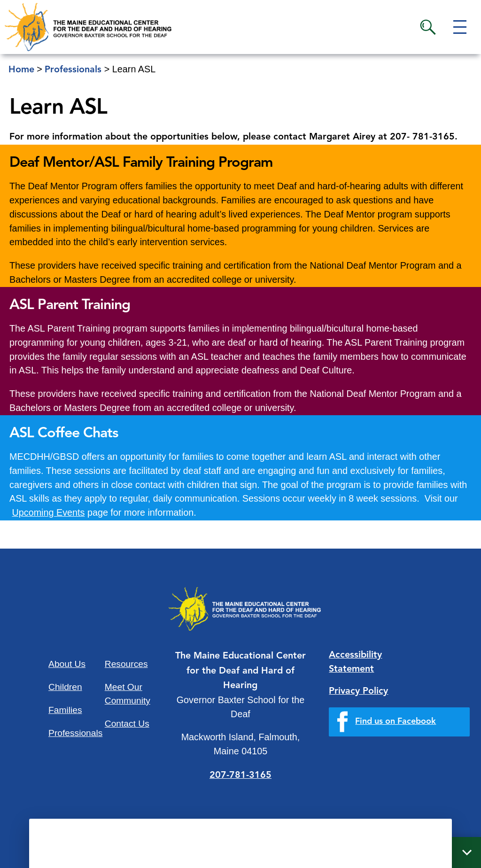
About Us (67, 664)
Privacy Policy (358, 691)
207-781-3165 (240, 775)
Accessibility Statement (355, 662)
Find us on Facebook (396, 721)
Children (65, 687)
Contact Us (127, 724)
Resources (126, 664)
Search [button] (428, 27)
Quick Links (354, 853)
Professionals (75, 733)
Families (65, 710)
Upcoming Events (49, 512)
